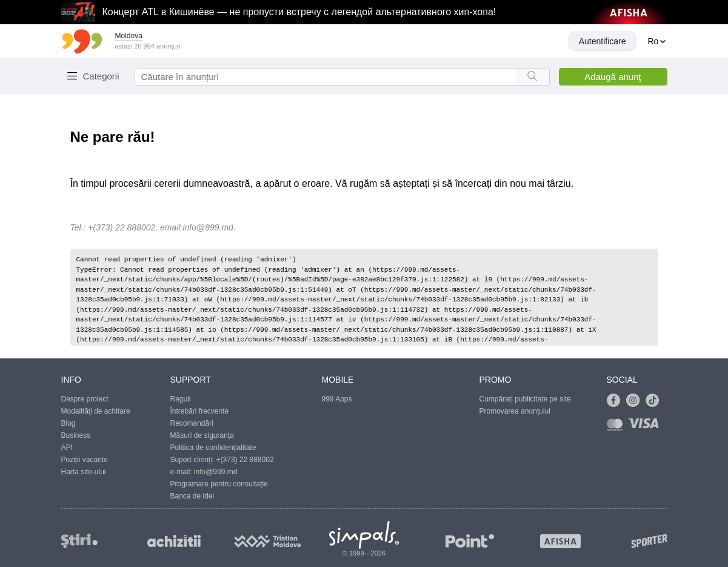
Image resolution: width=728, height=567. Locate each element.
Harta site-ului (84, 472)
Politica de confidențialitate (213, 448)
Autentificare (603, 41)
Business (76, 435)
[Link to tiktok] (655, 401)
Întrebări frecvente (200, 411)
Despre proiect (85, 399)
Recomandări (192, 423)
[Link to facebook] (616, 401)
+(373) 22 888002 (245, 460)
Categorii (101, 76)
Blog (68, 423)
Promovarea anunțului (515, 411)
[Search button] (533, 77)
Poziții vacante (85, 460)
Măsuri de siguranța (202, 435)
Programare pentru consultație (219, 484)
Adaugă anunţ (613, 77)
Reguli (181, 399)
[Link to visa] (646, 427)
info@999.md (208, 227)
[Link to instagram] (636, 401)
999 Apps (337, 399)
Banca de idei (192, 496)
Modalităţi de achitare (96, 411)
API (67, 448)
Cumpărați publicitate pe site (525, 399)
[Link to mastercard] (617, 427)
